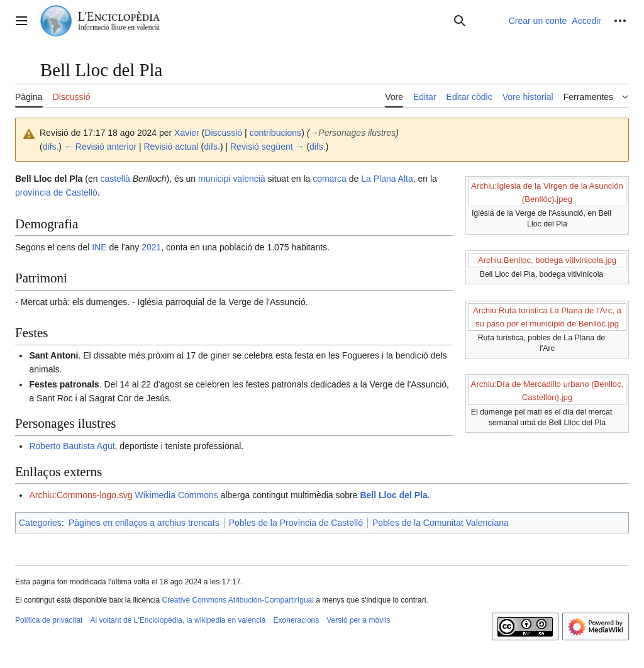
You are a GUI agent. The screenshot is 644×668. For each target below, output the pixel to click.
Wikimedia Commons (176, 495)
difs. (51, 147)
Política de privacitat (49, 620)
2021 (151, 247)
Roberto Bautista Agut (72, 446)
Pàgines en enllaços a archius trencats (144, 523)
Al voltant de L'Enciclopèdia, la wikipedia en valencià (178, 620)
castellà (115, 179)
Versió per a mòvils (358, 620)
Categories (40, 523)
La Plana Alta (387, 179)
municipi (214, 179)
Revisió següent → (267, 147)
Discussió (223, 133)
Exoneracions (297, 620)
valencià (249, 179)
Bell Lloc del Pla (393, 495)
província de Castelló (56, 192)
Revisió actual (171, 147)
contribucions (276, 133)
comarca (330, 179)
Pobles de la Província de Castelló (296, 523)
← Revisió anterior (100, 147)
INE (99, 247)
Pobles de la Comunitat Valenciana (441, 523)
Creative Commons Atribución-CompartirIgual (237, 600)
